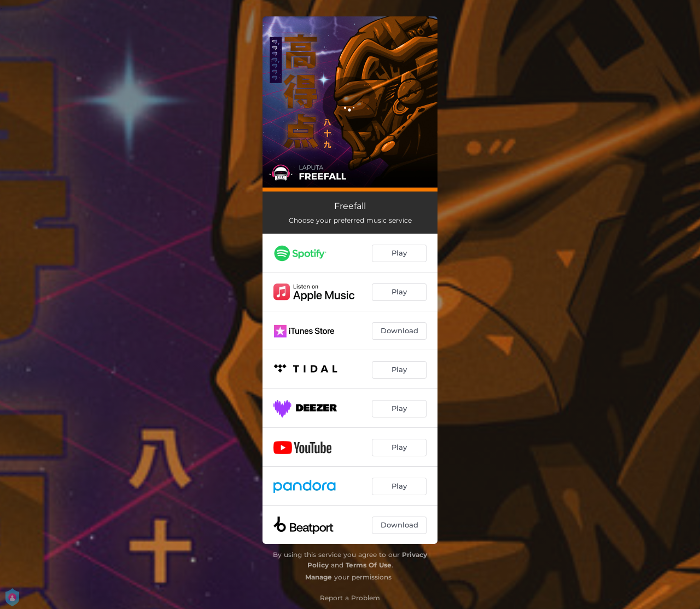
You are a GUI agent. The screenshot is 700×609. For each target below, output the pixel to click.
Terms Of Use (369, 565)
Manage (319, 577)
